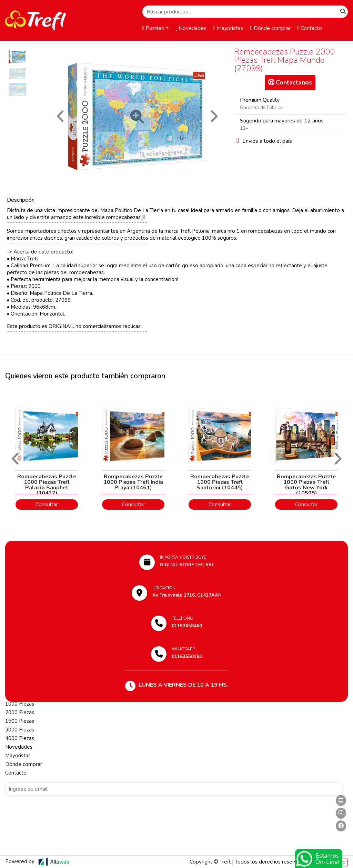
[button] (61, 116)
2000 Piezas (20, 712)
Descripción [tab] (21, 200)
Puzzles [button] (153, 28)
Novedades (191, 28)
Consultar (47, 505)
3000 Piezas (20, 730)
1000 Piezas (20, 704)
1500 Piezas (20, 721)
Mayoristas (228, 28)
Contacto (310, 28)
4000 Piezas (20, 738)
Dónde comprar (270, 28)
